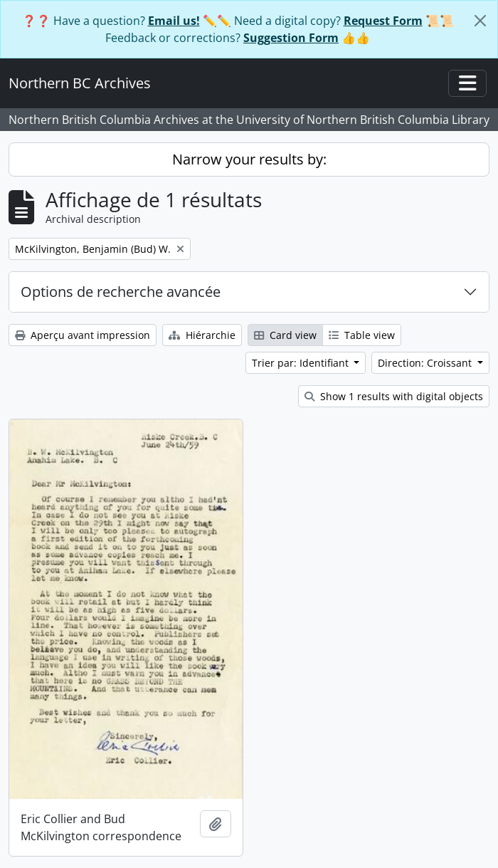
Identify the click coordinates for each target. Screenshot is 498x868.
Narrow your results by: (249, 159)
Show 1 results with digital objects (394, 396)
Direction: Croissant (426, 363)
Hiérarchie (202, 335)
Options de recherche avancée (121, 292)
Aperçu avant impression (83, 335)
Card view (285, 335)
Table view (362, 335)
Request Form (383, 21)
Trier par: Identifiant (302, 363)
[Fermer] (480, 21)
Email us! (174, 21)
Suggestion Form (291, 38)
